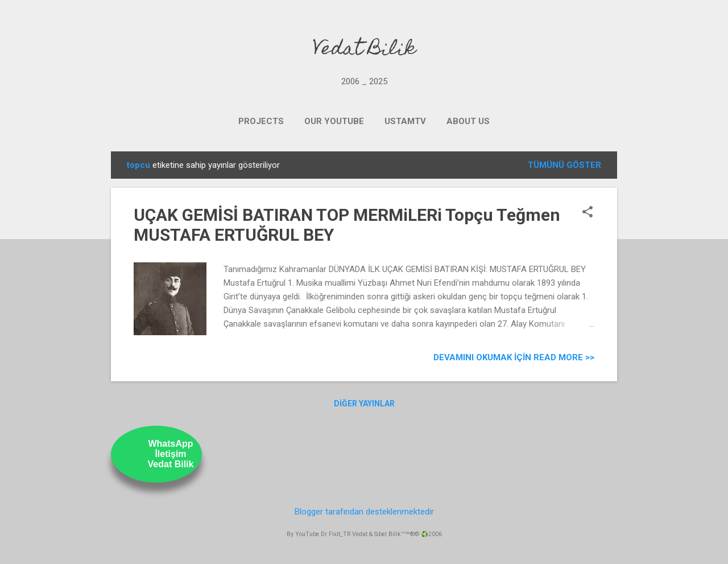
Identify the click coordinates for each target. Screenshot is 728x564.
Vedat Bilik (364, 50)
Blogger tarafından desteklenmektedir (364, 512)
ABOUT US (468, 121)
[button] (588, 213)
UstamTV (405, 121)
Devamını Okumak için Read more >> (514, 357)
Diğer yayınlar (364, 404)
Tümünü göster (564, 165)
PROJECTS (261, 121)
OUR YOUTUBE (334, 121)
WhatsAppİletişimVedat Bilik (171, 454)
